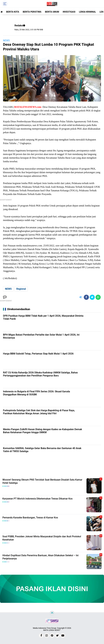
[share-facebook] (86, 297)
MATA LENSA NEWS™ (52, 630)
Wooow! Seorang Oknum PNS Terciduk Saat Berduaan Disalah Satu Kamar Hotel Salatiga (42, 481)
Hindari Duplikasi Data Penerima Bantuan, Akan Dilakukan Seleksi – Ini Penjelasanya (40, 557)
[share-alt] (80, 297)
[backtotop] (52, 613)
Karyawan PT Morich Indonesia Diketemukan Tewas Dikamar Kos (37, 499)
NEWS (6, 40)
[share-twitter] (92, 297)
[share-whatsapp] (98, 297)
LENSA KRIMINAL (87, 12)
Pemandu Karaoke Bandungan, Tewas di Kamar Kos (30, 518)
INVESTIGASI (69, 12)
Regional (21, 289)
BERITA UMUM (52, 12)
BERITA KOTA (13, 12)
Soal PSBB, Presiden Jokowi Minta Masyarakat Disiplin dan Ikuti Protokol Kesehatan (42, 538)
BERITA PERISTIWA (32, 12)
